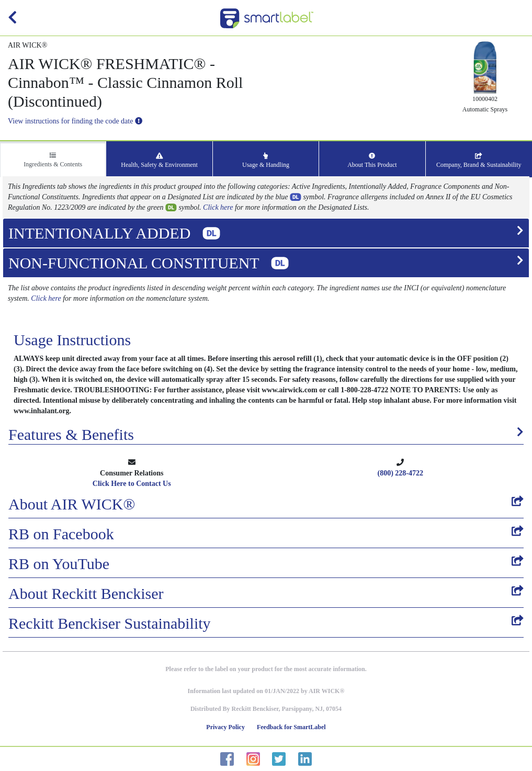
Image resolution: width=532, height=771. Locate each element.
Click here (218, 207)
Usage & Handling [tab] (266, 161)
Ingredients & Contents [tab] (53, 160)
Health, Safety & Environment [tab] (159, 161)
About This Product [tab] (372, 161)
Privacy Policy (225, 727)
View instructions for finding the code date (75, 121)
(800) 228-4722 (401, 473)
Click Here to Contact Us (132, 484)
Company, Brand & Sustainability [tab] (479, 161)
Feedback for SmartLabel (291, 727)
